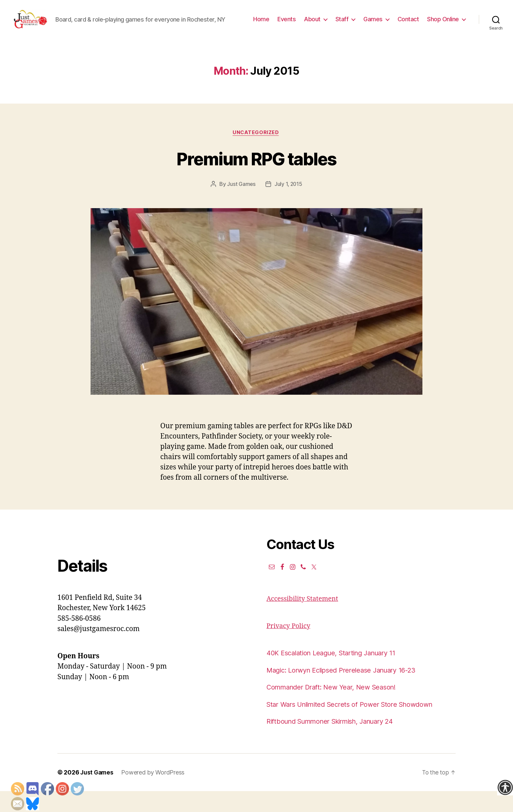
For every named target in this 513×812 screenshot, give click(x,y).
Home (308, 24)
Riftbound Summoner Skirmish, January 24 (336, 742)
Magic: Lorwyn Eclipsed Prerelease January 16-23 (347, 691)
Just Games (241, 205)
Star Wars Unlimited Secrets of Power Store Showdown (355, 725)
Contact (455, 24)
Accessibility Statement (305, 620)
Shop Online (443, 34)
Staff (389, 24)
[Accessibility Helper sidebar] (505, 787)
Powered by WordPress (154, 793)
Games (420, 24)
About (359, 24)
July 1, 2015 (289, 205)
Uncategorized (256, 153)
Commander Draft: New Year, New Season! (336, 708)
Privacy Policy (290, 647)
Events (333, 24)
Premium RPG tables (256, 179)
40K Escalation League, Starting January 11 (337, 674)
